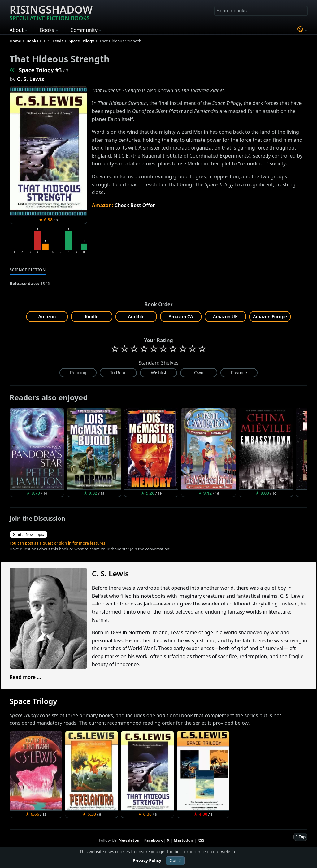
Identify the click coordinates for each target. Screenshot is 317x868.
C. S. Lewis (31, 79)
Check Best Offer (135, 205)
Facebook (154, 840)
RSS (201, 840)
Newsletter (129, 840)
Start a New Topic (28, 534)
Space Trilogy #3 (40, 70)
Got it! (175, 861)
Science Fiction (28, 270)
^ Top (300, 837)
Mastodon (183, 840)
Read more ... (25, 677)
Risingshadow (51, 12)
